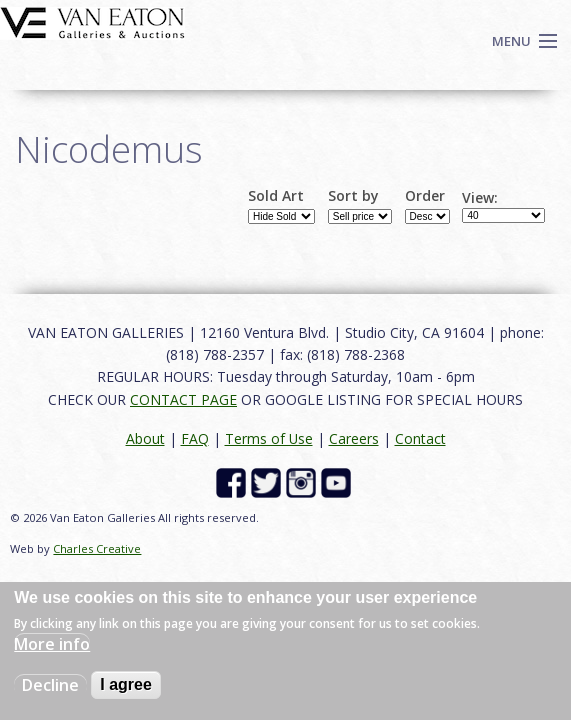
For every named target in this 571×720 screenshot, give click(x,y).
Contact (420, 438)
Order (425, 196)
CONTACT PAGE (183, 399)
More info (52, 644)
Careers (354, 438)
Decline (50, 685)
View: (480, 198)
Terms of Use (269, 438)
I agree (126, 684)
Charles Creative (97, 548)
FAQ (195, 438)
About (145, 438)
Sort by (353, 196)
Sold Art (276, 196)
